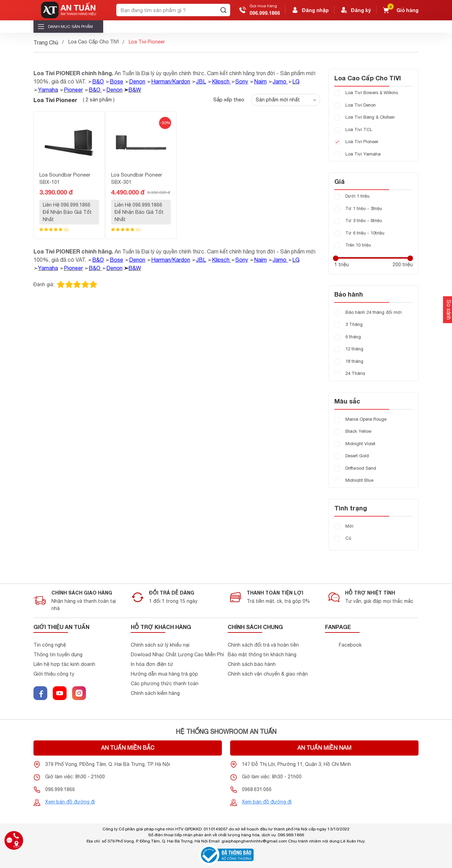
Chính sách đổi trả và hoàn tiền (263, 645)
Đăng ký (355, 10)
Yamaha (48, 90)
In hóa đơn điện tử (152, 664)
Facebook (350, 645)
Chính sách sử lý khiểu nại (160, 645)
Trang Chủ (46, 42)
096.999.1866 (265, 13)
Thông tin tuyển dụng (58, 655)
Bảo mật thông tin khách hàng (262, 655)
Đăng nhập (310, 10)
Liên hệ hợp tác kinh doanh (64, 664)
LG (296, 81)
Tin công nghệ (50, 645)
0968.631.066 (257, 789)
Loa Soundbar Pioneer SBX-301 (137, 178)
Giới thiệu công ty (54, 674)
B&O (98, 81)
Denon (137, 81)
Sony (242, 81)
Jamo (279, 81)
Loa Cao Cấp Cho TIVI (94, 42)
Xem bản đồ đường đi (70, 802)
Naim (260, 81)
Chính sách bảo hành (252, 664)
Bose (116, 81)
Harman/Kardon (171, 81)
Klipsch (221, 81)
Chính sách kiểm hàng (155, 693)
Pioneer (73, 90)
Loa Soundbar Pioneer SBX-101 (65, 178)
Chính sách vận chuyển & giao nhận (268, 674)
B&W (135, 90)
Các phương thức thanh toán (165, 684)
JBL (201, 81)
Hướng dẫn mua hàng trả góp (164, 674)
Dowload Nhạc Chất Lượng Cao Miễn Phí (177, 655)
